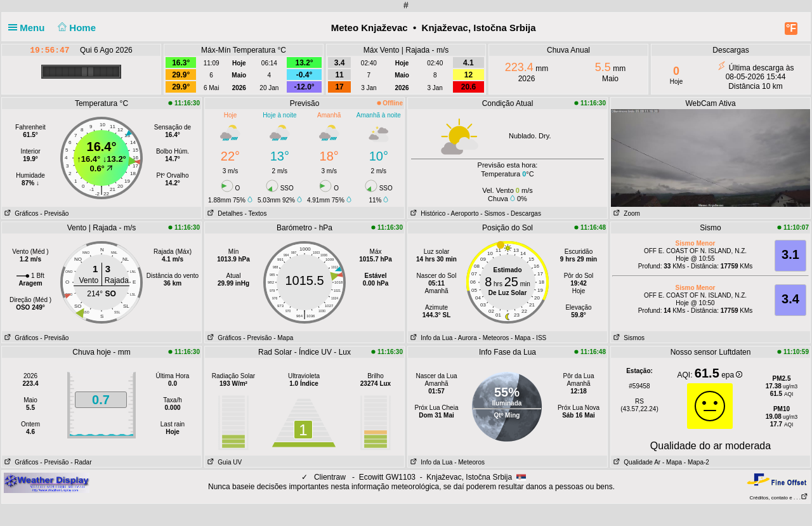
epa (732, 375)
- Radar (81, 462)
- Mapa (283, 338)
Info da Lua (430, 338)
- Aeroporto (463, 214)
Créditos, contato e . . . (779, 498)
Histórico (427, 214)
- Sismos (493, 214)
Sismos (628, 338)
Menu (29, 28)
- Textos (256, 214)
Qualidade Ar (636, 462)
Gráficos (20, 214)
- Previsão (54, 214)
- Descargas (524, 214)
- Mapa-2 (696, 462)
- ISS (539, 338)
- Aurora (466, 338)
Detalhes (224, 214)
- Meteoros (494, 338)
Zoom (625, 214)
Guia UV (223, 462)
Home (76, 28)
